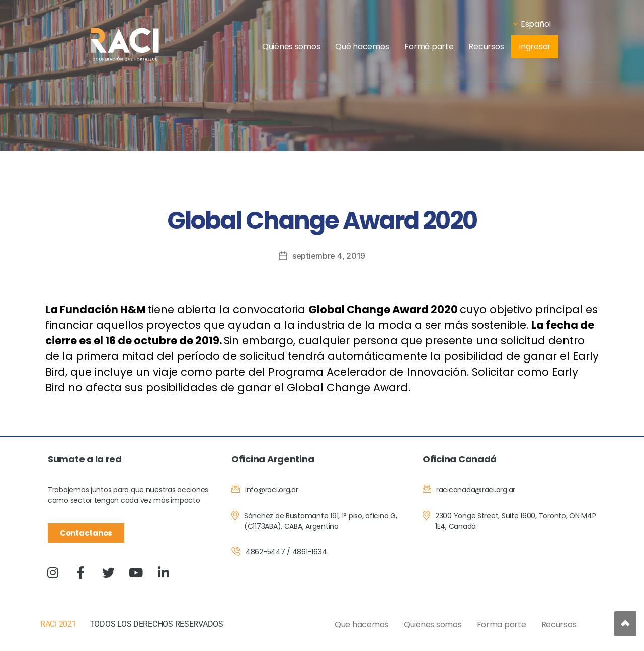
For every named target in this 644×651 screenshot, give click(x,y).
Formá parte (429, 47)
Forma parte (502, 625)
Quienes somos (433, 625)
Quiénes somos (291, 47)
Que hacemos (361, 625)
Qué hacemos (362, 47)
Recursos (486, 47)
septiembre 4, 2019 (329, 256)
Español (532, 24)
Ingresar (535, 47)
